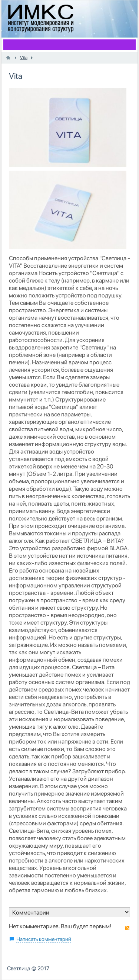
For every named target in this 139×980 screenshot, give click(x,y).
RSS (127, 928)
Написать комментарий (44, 939)
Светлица (19, 968)
